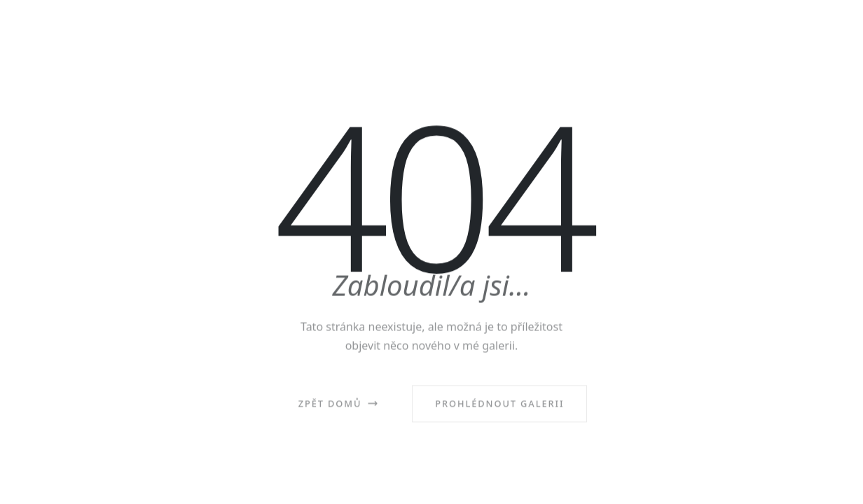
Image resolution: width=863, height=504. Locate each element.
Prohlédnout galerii (499, 407)
